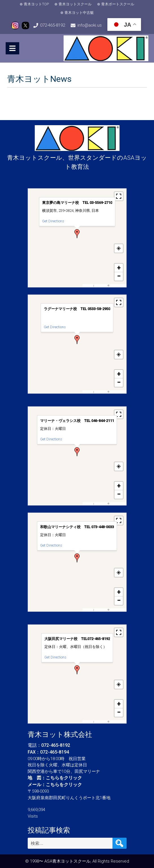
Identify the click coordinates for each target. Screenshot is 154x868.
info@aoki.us (90, 25)
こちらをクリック (64, 778)
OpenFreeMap (101, 286)
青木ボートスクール (118, 4)
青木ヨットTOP (36, 4)
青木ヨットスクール (75, 4)
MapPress (88, 286)
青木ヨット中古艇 (79, 13)
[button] (77, 234)
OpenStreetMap (117, 286)
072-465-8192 (53, 25)
